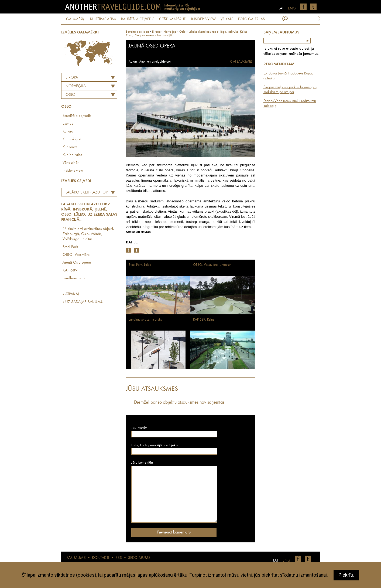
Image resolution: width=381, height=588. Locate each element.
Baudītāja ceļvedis (77, 116)
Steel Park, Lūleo (140, 265)
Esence (68, 124)
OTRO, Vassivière (76, 255)
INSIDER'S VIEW (203, 19)
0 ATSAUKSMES (241, 62)
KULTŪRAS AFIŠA (103, 19)
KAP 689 (70, 271)
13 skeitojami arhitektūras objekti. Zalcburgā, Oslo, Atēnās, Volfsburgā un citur (88, 234)
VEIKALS (227, 19)
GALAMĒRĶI (76, 19)
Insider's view (73, 171)
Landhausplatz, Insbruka (145, 320)
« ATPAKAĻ (71, 294)
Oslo (70, 95)
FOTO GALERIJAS (251, 19)
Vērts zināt (71, 163)
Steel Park (70, 247)
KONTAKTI (101, 558)
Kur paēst (70, 147)
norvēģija (170, 32)
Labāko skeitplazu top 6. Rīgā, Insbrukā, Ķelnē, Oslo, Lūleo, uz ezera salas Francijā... (85, 193)
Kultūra (68, 132)
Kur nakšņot (72, 139)
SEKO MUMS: (140, 558)
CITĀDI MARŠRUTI (173, 19)
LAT (281, 8)
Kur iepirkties (72, 155)
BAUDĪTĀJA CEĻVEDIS (138, 19)
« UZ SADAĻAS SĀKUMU (83, 302)
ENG (292, 8)
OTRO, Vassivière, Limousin (212, 265)
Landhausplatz (74, 278)
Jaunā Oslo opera (77, 263)
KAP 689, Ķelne (204, 320)
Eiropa (72, 78)
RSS (119, 558)
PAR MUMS (76, 558)
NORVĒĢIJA (76, 86)
